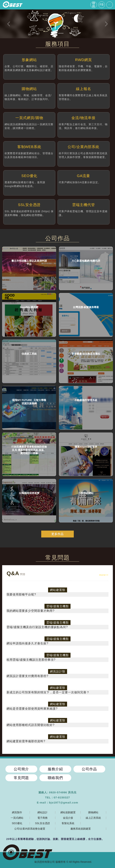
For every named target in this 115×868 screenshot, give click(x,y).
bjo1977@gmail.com (64, 802)
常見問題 (21, 778)
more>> (104, 575)
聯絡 (94, 5)
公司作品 (89, 769)
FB (102, 5)
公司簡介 (21, 769)
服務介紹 (55, 769)
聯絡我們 (55, 778)
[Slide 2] (61, 33)
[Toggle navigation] (110, 5)
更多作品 (57, 534)
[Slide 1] (54, 33)
